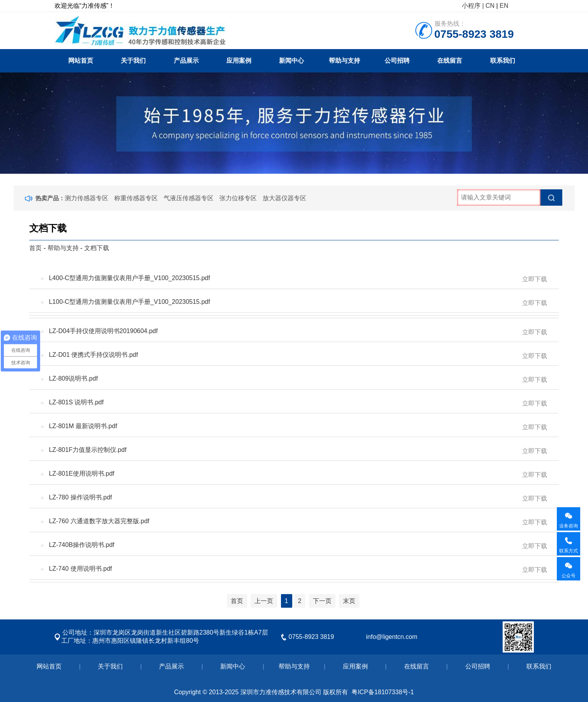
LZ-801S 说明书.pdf (298, 404)
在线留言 (450, 61)
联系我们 (503, 61)
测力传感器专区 (87, 198)
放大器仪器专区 (284, 198)
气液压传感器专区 (189, 198)
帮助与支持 (344, 61)
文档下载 (97, 248)
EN (504, 6)
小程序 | (473, 6)
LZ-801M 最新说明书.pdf (298, 427)
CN (490, 6)
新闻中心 (291, 61)
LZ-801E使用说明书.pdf (298, 475)
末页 (349, 601)
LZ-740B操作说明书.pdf (298, 546)
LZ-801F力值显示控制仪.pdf (298, 451)
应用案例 (239, 61)
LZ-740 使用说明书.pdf (298, 570)
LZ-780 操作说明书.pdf (298, 499)
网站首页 (81, 61)
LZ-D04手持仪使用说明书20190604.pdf (298, 332)
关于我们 (133, 61)
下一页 (322, 601)
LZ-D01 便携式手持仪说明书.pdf (298, 356)
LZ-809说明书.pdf (298, 380)
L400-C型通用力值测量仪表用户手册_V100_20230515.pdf (298, 279)
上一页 (264, 601)
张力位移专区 (238, 198)
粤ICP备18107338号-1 (383, 692)
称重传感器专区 (136, 198)
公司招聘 (397, 61)
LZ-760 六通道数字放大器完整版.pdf (298, 522)
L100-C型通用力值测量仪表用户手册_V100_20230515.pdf (298, 303)
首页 (35, 248)
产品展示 (186, 61)
